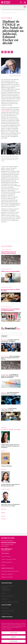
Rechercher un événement (7, 574)
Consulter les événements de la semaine (10, 571)
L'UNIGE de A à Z (5, 599)
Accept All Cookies (13, 641)
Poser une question (6, 614)
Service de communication (8, 543)
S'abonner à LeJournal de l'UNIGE (9, 559)
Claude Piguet (5, 111)
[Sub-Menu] (25, 7)
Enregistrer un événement (7, 577)
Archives (3, 565)
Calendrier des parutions (7, 562)
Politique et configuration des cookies (10, 602)
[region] (13, 632)
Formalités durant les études (8, 611)
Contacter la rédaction (6, 556)
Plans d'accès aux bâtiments (8, 596)
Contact (3, 593)
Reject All (13, 637)
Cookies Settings (13, 633)
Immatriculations (5, 608)
